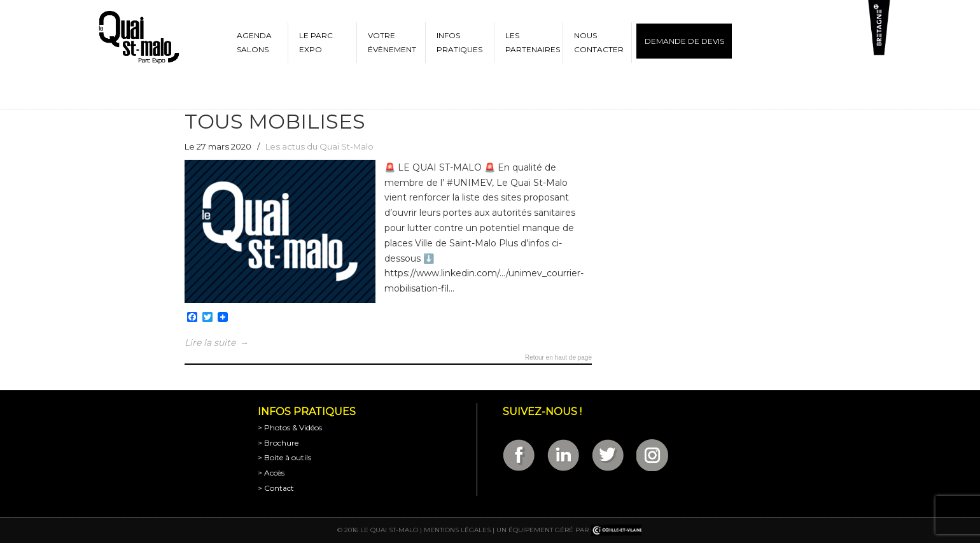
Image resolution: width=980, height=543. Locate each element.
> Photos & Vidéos (290, 427)
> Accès (271, 473)
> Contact (276, 488)
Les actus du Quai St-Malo (319, 146)
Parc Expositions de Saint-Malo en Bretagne (138, 38)
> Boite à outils (284, 457)
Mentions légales (457, 530)
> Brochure (278, 443)
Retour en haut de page (558, 358)
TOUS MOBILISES (275, 121)
